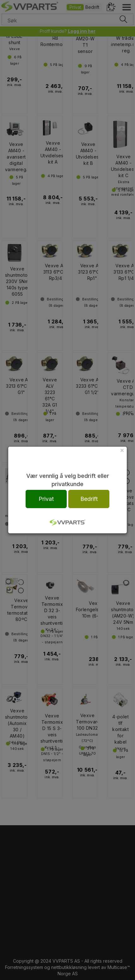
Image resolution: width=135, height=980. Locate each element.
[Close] (122, 450)
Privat (46, 499)
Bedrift (89, 499)
